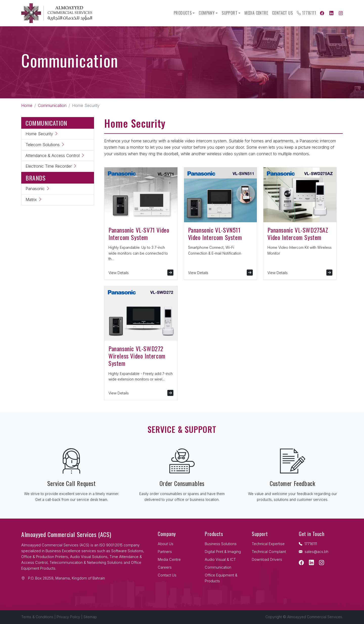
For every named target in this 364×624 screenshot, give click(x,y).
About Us (166, 544)
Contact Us (282, 13)
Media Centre (256, 13)
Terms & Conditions (37, 617)
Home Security (42, 134)
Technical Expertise (268, 544)
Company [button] (207, 13)
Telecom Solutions (45, 145)
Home (27, 105)
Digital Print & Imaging (223, 552)
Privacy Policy (68, 617)
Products (183, 13)
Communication (52, 105)
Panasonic (38, 189)
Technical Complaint (269, 552)
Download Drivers (267, 559)
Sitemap (90, 617)
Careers (165, 567)
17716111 (306, 13)
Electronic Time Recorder (51, 166)
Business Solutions (221, 544)
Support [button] (230, 13)
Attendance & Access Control (55, 155)
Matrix (34, 199)
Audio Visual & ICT (220, 559)
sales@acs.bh (314, 552)
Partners (165, 552)
